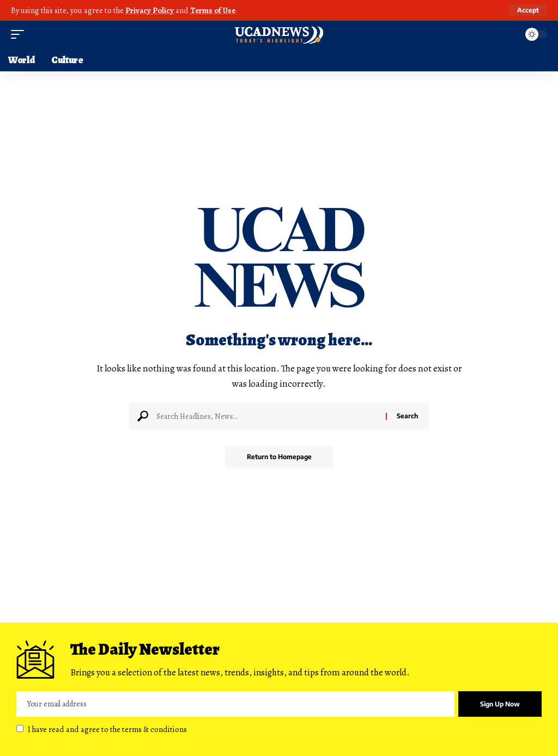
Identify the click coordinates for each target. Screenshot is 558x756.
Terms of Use (213, 10)
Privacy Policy (150, 10)
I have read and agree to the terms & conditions (107, 729)
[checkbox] (20, 728)
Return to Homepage (279, 457)
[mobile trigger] (20, 34)
